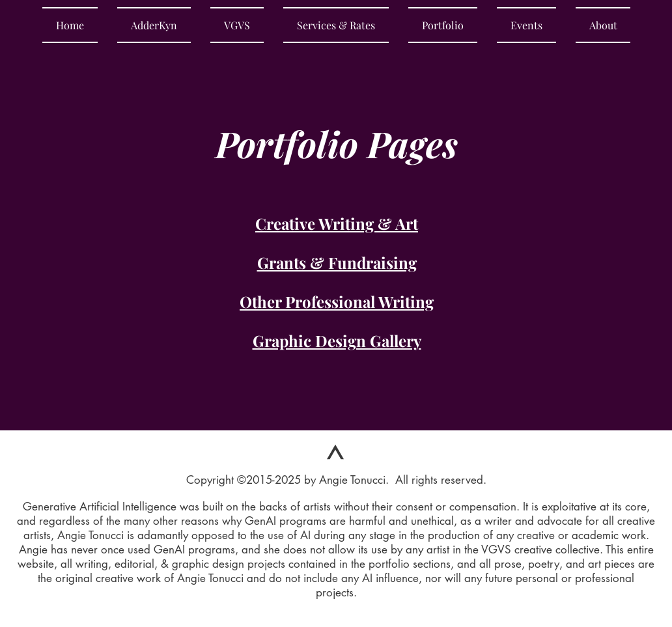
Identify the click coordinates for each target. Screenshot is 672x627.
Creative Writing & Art (337, 223)
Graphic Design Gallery (337, 341)
